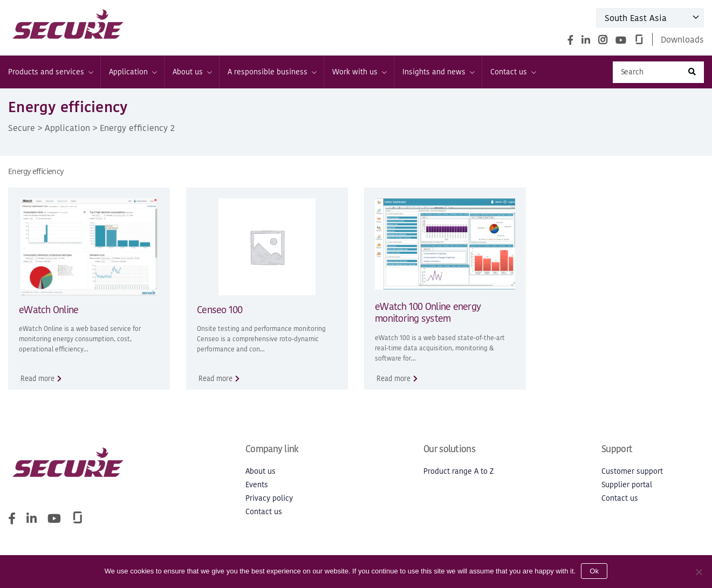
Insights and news (438, 72)
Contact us (513, 72)
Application (132, 72)
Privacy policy (269, 498)
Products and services (50, 72)
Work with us (359, 72)
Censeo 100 (220, 310)
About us (192, 72)
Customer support (632, 471)
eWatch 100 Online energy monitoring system (428, 313)
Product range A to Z (458, 471)
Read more (37, 379)
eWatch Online (49, 310)
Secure (22, 128)
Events (257, 485)
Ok (594, 571)
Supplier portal (627, 485)
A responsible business (272, 72)
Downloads (682, 39)
